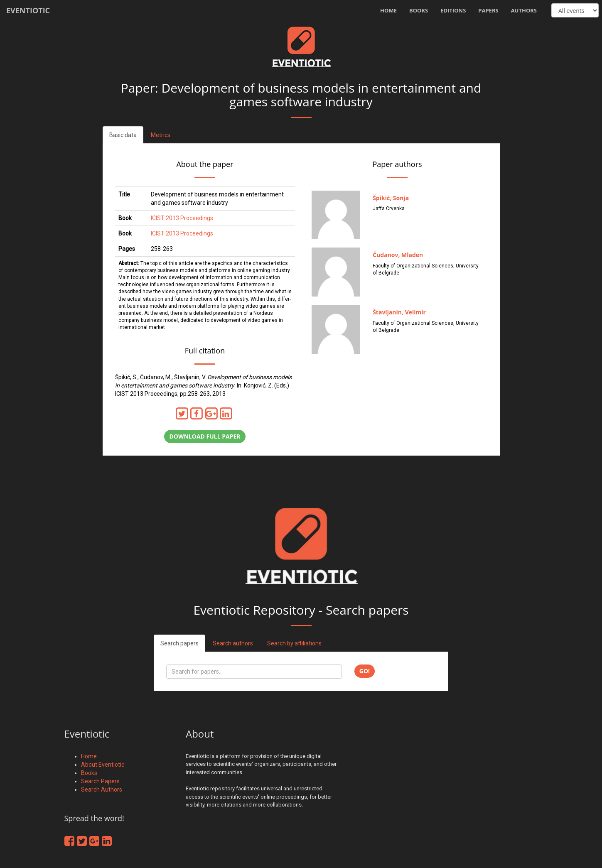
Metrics (161, 135)
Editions (453, 10)
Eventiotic (28, 10)
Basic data (123, 135)
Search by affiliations (294, 643)
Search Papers (100, 781)
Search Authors (102, 790)
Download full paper (205, 436)
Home (388, 10)
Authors (524, 10)
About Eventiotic (103, 765)
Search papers (179, 643)
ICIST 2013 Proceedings (182, 218)
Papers (488, 10)
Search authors (233, 643)
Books (419, 10)
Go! (365, 671)
